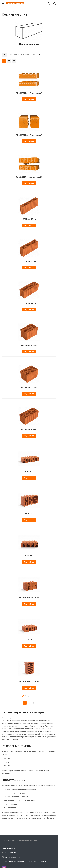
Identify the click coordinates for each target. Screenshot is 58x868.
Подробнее (29, 99)
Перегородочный (29, 44)
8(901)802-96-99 (12, 852)
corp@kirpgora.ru (12, 857)
